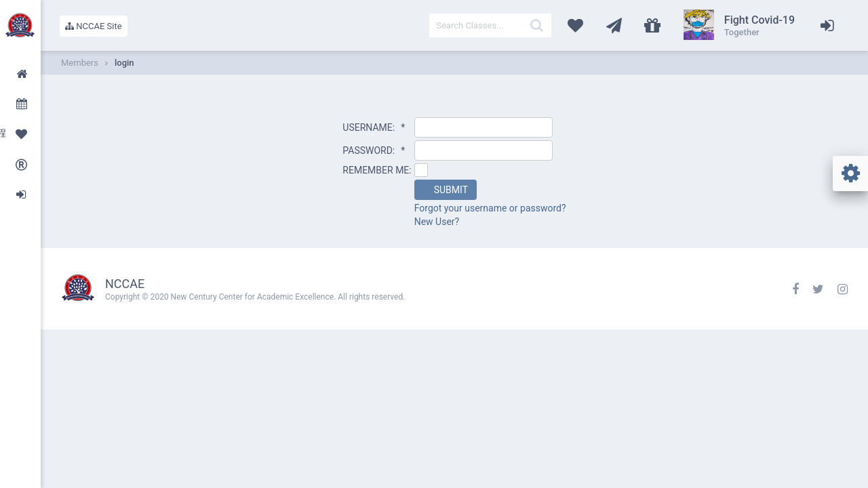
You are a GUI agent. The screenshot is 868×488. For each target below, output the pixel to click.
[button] (446, 190)
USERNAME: (374, 127)
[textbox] (490, 25)
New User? (437, 222)
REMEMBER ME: (377, 170)
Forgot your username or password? (490, 208)
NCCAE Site (94, 26)
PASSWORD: (374, 150)
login (124, 63)
